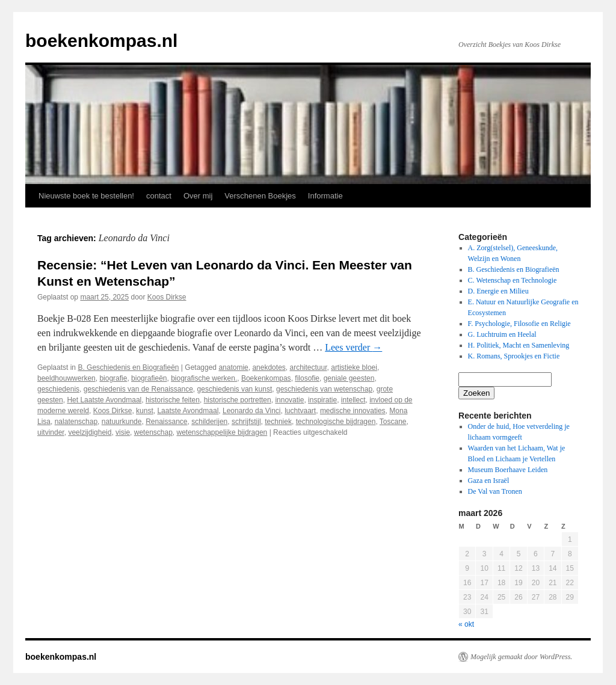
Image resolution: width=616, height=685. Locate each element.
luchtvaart (300, 411)
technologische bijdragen (336, 422)
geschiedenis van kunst (235, 389)
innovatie (289, 400)
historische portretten (238, 400)
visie (123, 432)
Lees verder (353, 347)
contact (159, 196)
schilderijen (209, 422)
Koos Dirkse (167, 297)
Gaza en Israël (489, 481)
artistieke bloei (354, 367)
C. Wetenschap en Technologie (513, 280)
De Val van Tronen (495, 491)
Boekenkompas (266, 378)
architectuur (308, 367)
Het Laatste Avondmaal (104, 400)
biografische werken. (204, 378)
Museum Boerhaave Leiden (508, 470)
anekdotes (269, 367)
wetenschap (153, 432)
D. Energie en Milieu (498, 291)
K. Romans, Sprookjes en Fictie (514, 356)
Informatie (325, 196)
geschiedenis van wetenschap (324, 389)
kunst (145, 411)
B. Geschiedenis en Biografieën (128, 367)
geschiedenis (58, 389)
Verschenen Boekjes (260, 196)
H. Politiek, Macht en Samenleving (519, 345)
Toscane (393, 422)
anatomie (233, 367)
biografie (113, 378)
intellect (353, 400)
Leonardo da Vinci (252, 411)
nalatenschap (76, 422)
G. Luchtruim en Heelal (502, 334)
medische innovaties (353, 411)
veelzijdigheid (90, 432)
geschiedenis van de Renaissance (138, 389)
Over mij (198, 196)
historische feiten (173, 400)
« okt (466, 624)
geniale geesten (349, 378)
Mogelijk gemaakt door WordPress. (521, 657)
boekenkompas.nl (101, 41)
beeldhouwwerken (66, 378)
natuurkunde (122, 422)
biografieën (149, 378)
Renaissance (166, 422)
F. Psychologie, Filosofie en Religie (519, 324)
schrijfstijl (246, 422)
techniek (278, 422)
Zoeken (476, 393)
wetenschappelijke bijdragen (222, 432)
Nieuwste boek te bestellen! (86, 196)
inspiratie (322, 400)
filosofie (307, 378)
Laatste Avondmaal (188, 411)
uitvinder (51, 432)
